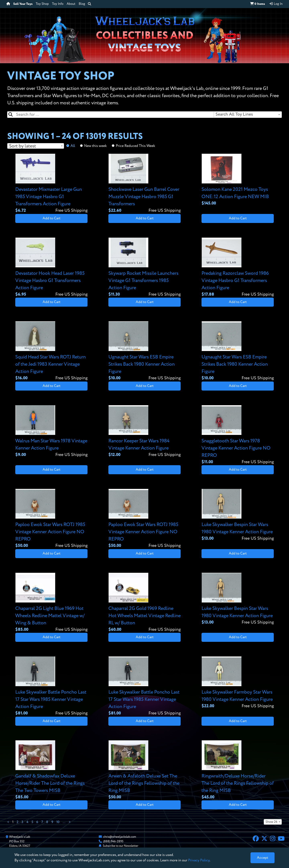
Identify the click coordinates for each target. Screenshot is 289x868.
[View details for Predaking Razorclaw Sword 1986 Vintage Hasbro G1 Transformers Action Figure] (238, 268)
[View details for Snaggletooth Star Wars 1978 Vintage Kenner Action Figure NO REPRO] (238, 435)
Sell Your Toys (23, 4)
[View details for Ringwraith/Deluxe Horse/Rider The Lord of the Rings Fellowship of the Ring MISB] (238, 770)
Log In (276, 4)
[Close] (263, 858)
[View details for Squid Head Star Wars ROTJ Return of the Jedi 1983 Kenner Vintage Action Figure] (51, 351)
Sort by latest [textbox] (22, 146)
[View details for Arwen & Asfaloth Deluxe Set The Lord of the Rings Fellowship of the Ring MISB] (144, 770)
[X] (264, 839)
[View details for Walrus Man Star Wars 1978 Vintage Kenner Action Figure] (51, 432)
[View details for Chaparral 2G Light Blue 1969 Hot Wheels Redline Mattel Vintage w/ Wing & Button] (51, 603)
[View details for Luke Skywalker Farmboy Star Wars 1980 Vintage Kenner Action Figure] (238, 683)
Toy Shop (42, 4)
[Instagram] (273, 839)
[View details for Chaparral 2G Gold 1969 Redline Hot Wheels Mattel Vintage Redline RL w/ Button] (144, 603)
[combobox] (248, 115)
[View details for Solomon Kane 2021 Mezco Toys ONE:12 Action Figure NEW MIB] (238, 180)
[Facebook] (256, 839)
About (71, 4)
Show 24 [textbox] (271, 822)
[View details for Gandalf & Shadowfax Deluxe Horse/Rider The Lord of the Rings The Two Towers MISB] (51, 770)
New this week (95, 146)
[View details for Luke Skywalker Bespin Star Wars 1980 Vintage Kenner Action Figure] (238, 515)
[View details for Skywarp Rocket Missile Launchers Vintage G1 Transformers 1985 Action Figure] (144, 268)
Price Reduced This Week (135, 146)
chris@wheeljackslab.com (120, 837)
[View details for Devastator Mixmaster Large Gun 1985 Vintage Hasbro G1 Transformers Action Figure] (51, 184)
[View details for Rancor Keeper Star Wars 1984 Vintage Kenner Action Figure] (144, 432)
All (73, 146)
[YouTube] (281, 839)
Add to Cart (51, 218)
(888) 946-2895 (113, 841)
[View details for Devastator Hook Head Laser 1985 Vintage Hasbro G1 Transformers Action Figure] (51, 268)
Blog (82, 4)
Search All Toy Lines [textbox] (234, 114)
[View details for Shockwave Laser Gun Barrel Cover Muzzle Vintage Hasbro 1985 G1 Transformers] (144, 184)
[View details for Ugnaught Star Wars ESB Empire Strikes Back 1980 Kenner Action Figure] (144, 351)
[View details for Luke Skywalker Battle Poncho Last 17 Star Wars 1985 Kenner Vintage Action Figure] (51, 686)
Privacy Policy (199, 860)
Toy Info (58, 4)
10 (58, 822)
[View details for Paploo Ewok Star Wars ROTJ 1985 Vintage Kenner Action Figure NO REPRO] (51, 519)
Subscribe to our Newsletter (121, 846)
